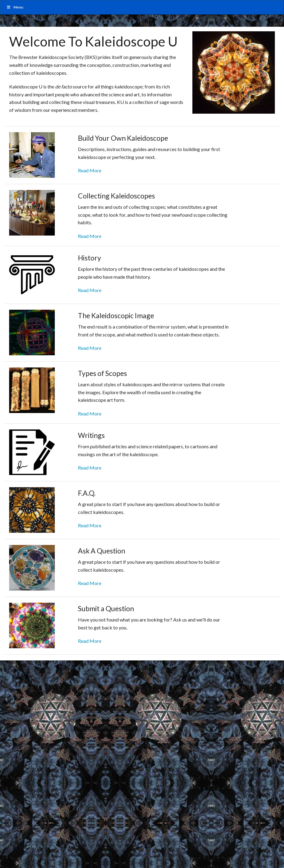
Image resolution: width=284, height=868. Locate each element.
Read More (90, 170)
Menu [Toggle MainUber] (15, 7)
